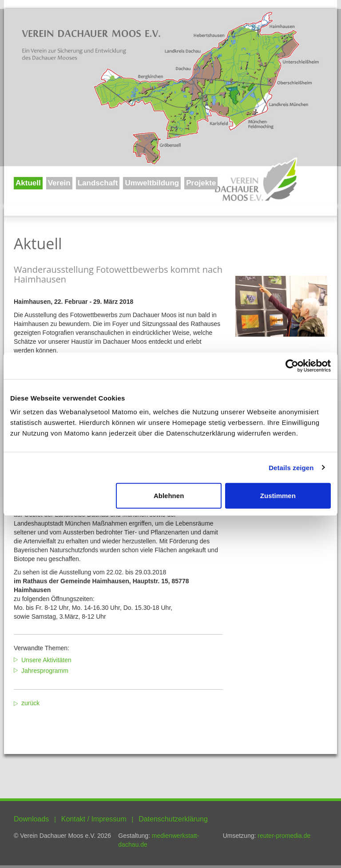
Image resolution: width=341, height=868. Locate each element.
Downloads (31, 819)
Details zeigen (291, 467)
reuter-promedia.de (284, 836)
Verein (59, 183)
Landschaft (98, 183)
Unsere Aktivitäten (46, 660)
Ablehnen (169, 496)
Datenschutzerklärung (173, 819)
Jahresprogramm (45, 671)
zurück (30, 703)
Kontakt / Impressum (94, 819)
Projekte (201, 183)
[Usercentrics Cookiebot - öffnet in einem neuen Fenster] (292, 365)
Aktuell (28, 183)
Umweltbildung (152, 183)
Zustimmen (278, 496)
